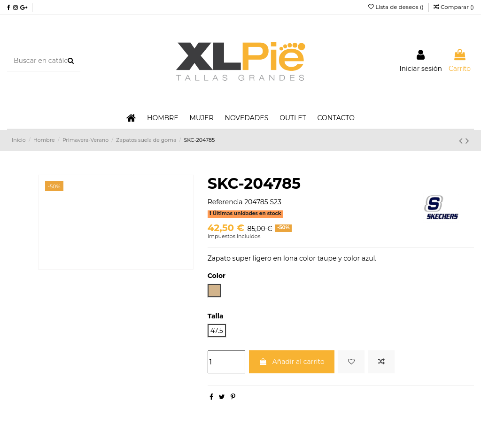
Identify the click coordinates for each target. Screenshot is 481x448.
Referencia (225, 202)
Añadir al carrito (292, 362)
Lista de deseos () (397, 7)
